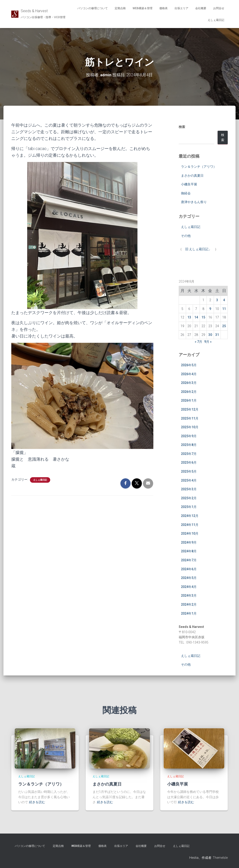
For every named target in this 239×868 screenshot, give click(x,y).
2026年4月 (189, 374)
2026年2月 (189, 392)
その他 (186, 236)
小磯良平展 (189, 184)
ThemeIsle (220, 858)
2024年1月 (189, 613)
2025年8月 (189, 445)
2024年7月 (189, 560)
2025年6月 (189, 462)
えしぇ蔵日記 (216, 20)
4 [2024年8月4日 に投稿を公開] (224, 300)
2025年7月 (189, 454)
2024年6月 (189, 569)
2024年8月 (189, 551)
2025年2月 (189, 498)
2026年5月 (189, 365)
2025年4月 (189, 480)
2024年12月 (190, 516)
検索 (182, 127)
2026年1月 (189, 400)
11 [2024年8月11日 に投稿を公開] (224, 309)
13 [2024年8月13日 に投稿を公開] (189, 317)
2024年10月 (190, 533)
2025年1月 (189, 507)
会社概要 (201, 8)
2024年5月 (189, 578)
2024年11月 (190, 525)
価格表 (163, 8)
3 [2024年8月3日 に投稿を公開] (217, 300)
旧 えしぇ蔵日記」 (198, 249)
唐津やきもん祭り (194, 202)
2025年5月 (189, 471)
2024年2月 (189, 604)
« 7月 (198, 342)
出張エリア (181, 8)
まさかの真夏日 (192, 176)
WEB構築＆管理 (143, 8)
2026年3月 (189, 383)
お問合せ (219, 8)
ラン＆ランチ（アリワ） (199, 167)
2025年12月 (190, 409)
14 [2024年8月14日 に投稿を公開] (196, 317)
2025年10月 (190, 427)
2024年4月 (189, 587)
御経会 (186, 193)
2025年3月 (189, 489)
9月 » (208, 342)
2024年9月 (189, 542)
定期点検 (120, 8)
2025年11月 (190, 418)
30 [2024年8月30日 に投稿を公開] (210, 335)
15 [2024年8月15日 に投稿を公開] (203, 317)
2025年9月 (189, 436)
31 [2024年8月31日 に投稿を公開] (217, 335)
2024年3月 (189, 596)
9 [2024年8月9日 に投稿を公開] (210, 309)
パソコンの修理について (93, 8)
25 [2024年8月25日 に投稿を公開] (224, 326)
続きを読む (37, 802)
